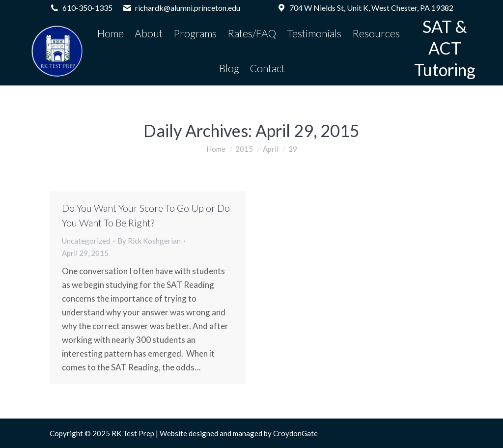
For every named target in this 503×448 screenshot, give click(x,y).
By (149, 241)
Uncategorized (86, 241)
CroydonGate (295, 433)
